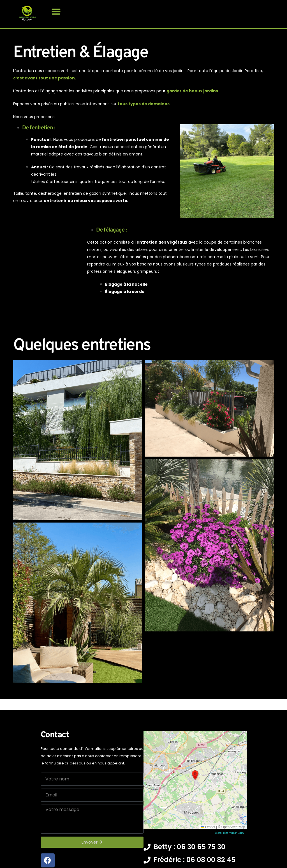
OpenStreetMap (233, 842)
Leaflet (208, 842)
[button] (56, 11)
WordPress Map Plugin (229, 848)
